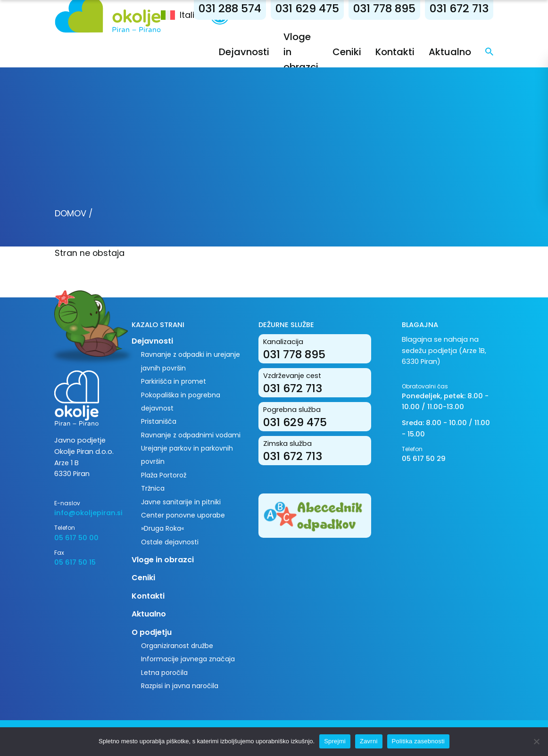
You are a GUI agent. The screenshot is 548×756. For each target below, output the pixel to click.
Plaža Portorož (164, 475)
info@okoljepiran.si (86, 513)
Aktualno (450, 52)
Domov (71, 213)
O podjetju (152, 632)
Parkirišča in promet (174, 381)
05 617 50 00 (76, 538)
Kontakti (395, 52)
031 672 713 (459, 8)
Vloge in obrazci (163, 560)
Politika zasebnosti (418, 741)
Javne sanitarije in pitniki (181, 502)
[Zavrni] (536, 741)
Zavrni (369, 741)
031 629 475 (307, 8)
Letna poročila (164, 673)
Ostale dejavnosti (170, 542)
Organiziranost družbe (177, 646)
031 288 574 (230, 8)
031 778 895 (384, 8)
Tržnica (153, 488)
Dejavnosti (244, 52)
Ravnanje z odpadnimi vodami (191, 435)
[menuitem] (186, 15)
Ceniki (347, 52)
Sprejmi (335, 741)
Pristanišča (159, 421)
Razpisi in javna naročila (180, 686)
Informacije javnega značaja (188, 659)
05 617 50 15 (75, 562)
